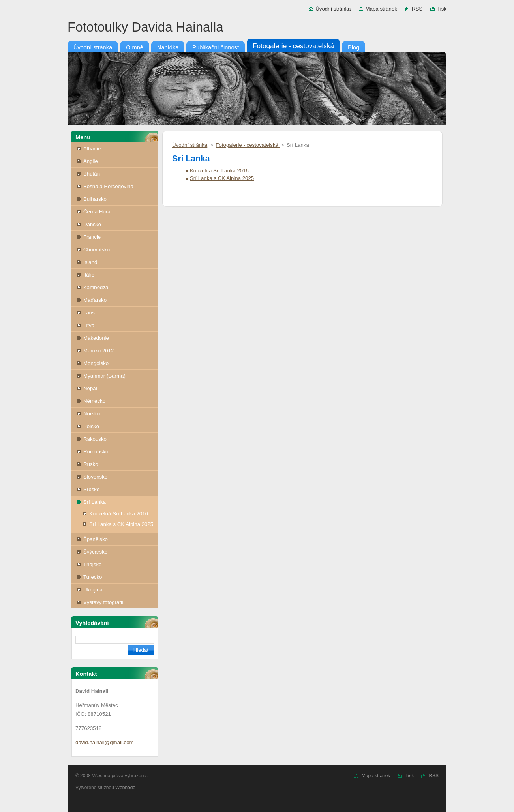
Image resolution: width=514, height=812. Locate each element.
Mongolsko (96, 363)
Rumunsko (96, 452)
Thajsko (92, 564)
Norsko (92, 414)
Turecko (93, 577)
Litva (89, 325)
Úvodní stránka (333, 9)
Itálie (89, 275)
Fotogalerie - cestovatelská (248, 145)
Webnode (125, 788)
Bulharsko (95, 199)
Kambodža (96, 287)
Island (90, 262)
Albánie (92, 149)
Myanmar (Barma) (104, 376)
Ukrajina (93, 590)
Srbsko (91, 489)
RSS (417, 9)
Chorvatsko (97, 250)
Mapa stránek (381, 9)
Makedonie (96, 338)
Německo (94, 401)
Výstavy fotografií (103, 602)
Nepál (90, 388)
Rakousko (95, 439)
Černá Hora (97, 212)
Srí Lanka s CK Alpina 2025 (121, 524)
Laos (89, 313)
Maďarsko (95, 300)
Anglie (91, 161)
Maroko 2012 (98, 351)
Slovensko (95, 477)
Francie (92, 237)
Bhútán (92, 174)
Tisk (442, 9)
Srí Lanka (95, 502)
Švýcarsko (95, 552)
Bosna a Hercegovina (108, 186)
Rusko (91, 464)
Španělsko (96, 539)
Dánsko (92, 224)
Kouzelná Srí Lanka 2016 (119, 514)
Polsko (91, 426)
